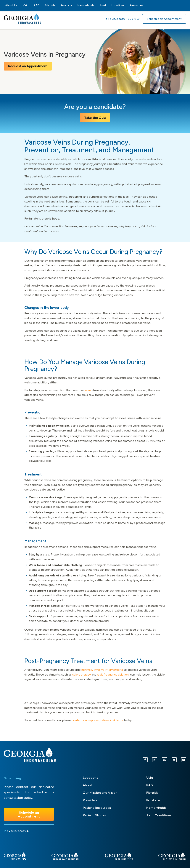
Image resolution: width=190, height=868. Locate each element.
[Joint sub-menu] (108, 5)
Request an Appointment (28, 66)
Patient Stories (94, 815)
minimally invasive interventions (102, 670)
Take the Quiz (95, 118)
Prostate (66, 5)
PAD (37, 5)
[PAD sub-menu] (42, 5)
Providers (90, 800)
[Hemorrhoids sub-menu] (96, 5)
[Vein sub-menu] (31, 5)
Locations (118, 5)
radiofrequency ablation (113, 675)
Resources (136, 5)
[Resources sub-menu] (145, 5)
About (87, 785)
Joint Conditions (159, 815)
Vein (25, 5)
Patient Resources (97, 808)
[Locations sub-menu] (127, 5)
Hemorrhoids (86, 5)
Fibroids (50, 5)
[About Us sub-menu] (20, 5)
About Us (11, 5)
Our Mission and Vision (100, 793)
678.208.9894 (116, 19)
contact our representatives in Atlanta (97, 720)
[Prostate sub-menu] (74, 5)
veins (88, 390)
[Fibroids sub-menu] (57, 5)
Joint (103, 5)
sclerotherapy (82, 675)
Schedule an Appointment (164, 19)
